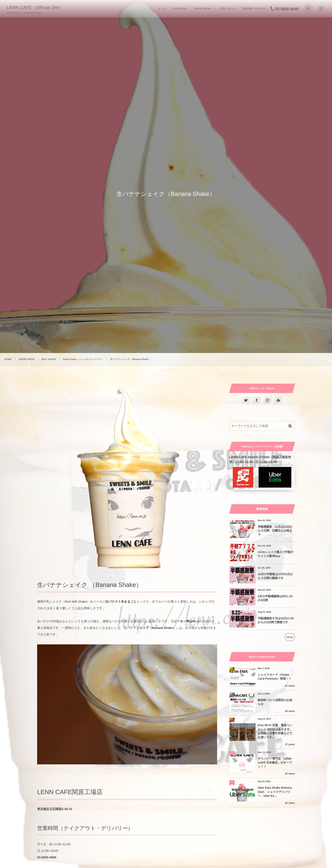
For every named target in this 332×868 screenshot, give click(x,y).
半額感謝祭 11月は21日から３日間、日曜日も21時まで (275, 531)
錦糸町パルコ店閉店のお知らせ (275, 702)
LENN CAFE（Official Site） (35, 8)
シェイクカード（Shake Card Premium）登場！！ (275, 677)
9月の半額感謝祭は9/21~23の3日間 (275, 598)
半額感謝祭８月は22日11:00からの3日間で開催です (276, 620)
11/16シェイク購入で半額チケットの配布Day (276, 554)
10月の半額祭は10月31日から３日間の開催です (275, 576)
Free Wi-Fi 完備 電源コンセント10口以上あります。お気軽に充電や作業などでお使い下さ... (275, 731)
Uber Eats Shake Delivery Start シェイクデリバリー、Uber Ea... (275, 792)
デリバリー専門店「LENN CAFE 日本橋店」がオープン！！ (275, 763)
